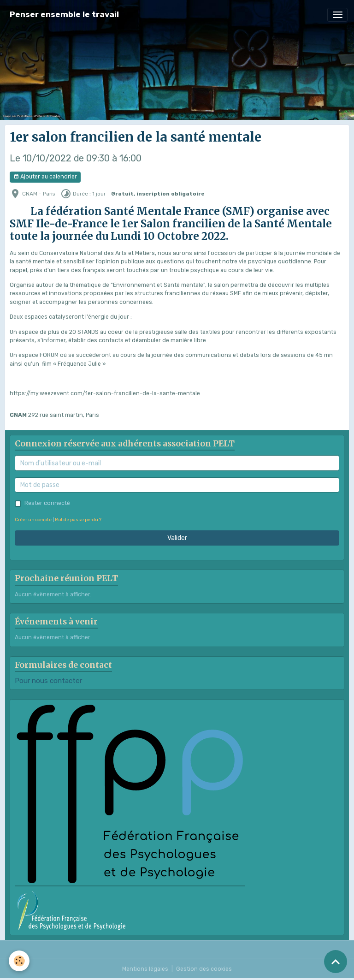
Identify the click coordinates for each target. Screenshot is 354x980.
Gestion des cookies (204, 969)
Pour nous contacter (48, 681)
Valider (177, 538)
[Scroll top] (336, 962)
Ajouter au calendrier (45, 177)
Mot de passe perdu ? (78, 520)
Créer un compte (33, 520)
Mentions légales (145, 969)
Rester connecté (47, 503)
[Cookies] (20, 961)
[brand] (64, 15)
